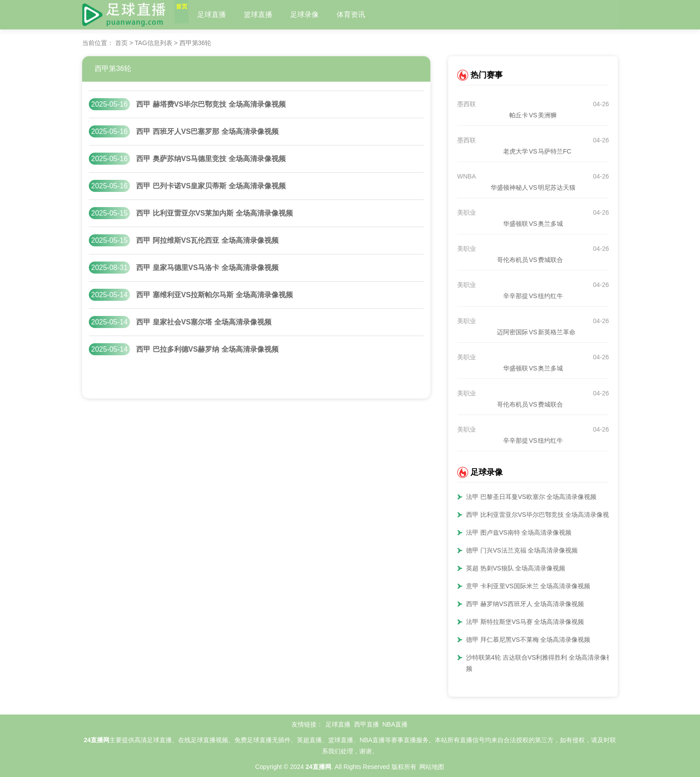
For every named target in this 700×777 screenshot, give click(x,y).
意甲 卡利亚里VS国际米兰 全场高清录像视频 (528, 586)
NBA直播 (395, 724)
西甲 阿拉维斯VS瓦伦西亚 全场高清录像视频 (207, 240)
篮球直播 (276, 15)
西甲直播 (367, 724)
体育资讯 (369, 15)
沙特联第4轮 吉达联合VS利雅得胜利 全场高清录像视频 (539, 663)
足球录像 (323, 15)
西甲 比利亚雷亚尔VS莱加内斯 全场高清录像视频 (214, 213)
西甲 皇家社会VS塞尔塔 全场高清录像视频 (204, 322)
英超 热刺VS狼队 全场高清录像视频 (516, 568)
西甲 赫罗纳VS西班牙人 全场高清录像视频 (525, 604)
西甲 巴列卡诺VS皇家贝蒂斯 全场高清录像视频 (211, 186)
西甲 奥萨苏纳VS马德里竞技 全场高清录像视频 (211, 159)
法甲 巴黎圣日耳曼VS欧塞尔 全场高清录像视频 (531, 497)
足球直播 (230, 15)
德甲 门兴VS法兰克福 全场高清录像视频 (522, 550)
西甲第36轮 (113, 69)
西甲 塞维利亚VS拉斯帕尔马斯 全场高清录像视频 (214, 295)
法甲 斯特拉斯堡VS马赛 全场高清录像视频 (525, 622)
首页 (191, 15)
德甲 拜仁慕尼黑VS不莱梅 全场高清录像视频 (528, 640)
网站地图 (432, 767)
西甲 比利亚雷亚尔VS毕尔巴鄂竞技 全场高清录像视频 (541, 515)
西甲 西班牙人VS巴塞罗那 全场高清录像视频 (207, 131)
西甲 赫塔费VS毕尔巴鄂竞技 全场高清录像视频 (211, 104)
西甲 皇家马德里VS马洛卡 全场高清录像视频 (207, 268)
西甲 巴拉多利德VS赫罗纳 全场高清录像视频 (207, 349)
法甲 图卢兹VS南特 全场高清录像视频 (519, 532)
